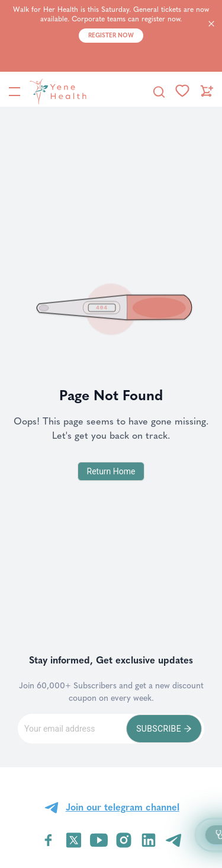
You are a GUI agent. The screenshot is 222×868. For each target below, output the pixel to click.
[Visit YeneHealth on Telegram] (173, 840)
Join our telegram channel (123, 807)
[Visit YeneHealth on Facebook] (49, 840)
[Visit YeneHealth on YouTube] (99, 840)
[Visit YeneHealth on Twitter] (74, 840)
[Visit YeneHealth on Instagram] (124, 840)
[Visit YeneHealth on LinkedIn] (149, 840)
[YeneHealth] (56, 91)
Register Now (111, 36)
